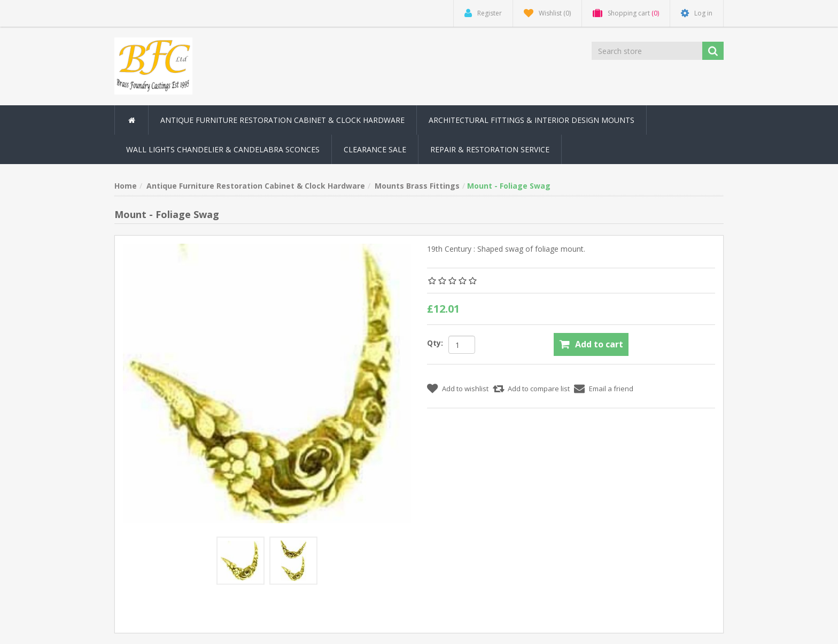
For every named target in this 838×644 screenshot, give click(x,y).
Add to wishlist (465, 389)
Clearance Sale (375, 149)
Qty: (435, 343)
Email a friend (611, 389)
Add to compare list (539, 389)
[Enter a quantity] (462, 345)
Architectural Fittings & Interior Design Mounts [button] (531, 120)
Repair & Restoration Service (490, 149)
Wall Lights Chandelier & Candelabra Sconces (223, 149)
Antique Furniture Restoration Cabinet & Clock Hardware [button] (282, 120)
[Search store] (648, 51)
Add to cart (599, 344)
